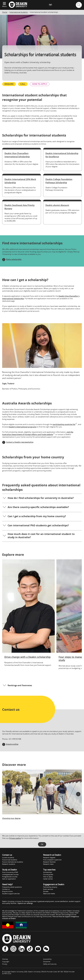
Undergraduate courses (10, 874)
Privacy (5, 964)
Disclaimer (47, 962)
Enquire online (12, 744)
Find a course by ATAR (10, 872)
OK (42, 844)
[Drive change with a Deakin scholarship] (28, 614)
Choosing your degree (11, 818)
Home (5, 12)
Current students (8, 857)
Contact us (6, 889)
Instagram (13, 949)
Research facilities (49, 862)
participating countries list (65, 424)
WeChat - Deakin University (46, 949)
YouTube (38, 949)
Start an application (9, 879)
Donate (46, 891)
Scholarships (48, 872)
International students (19, 12)
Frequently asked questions (12, 887)
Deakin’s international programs (22, 427)
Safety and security (50, 964)
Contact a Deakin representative (20, 442)
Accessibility (47, 959)
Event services (48, 889)
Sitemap (5, 959)
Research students (9, 864)
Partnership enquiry (50, 887)
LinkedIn (22, 949)
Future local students (10, 860)
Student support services (11, 894)
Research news (48, 864)
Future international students (13, 862)
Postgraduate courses (10, 877)
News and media (49, 894)
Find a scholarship (14, 259)
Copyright (6, 962)
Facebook (5, 949)
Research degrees (49, 857)
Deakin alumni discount (57, 205)
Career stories (48, 879)
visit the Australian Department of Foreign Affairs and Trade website (38, 433)
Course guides (48, 874)
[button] (42, 498)
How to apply (48, 877)
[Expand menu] (4, 4)
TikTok (30, 949)
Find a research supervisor (52, 860)
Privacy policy (15, 838)
